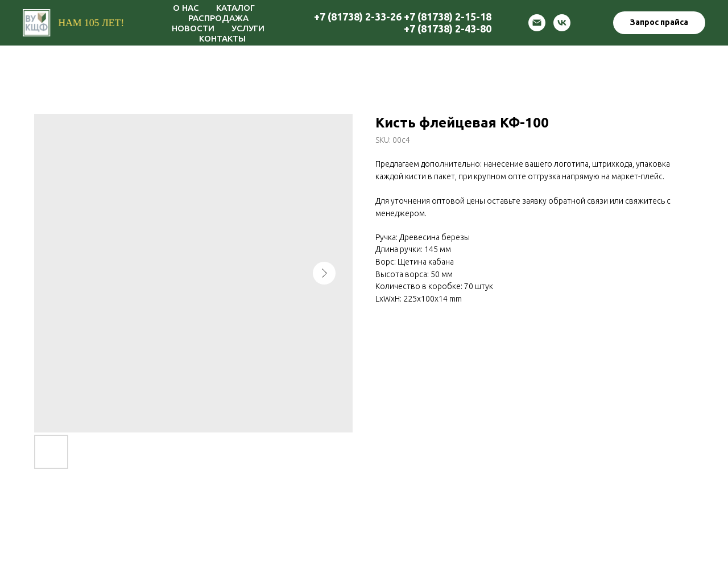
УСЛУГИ (248, 28)
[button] (659, 23)
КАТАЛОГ (235, 8)
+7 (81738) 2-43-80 (448, 28)
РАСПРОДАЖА (218, 18)
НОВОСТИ (193, 28)
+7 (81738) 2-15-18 (448, 17)
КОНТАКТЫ (222, 38)
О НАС (186, 8)
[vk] (562, 23)
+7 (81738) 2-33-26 (358, 17)
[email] (537, 23)
